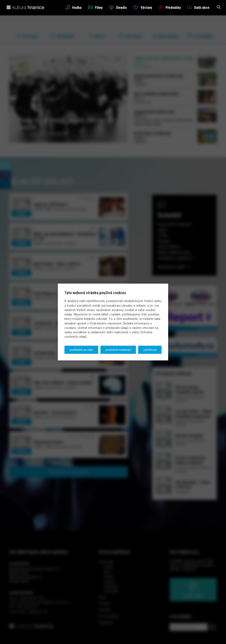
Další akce (198, 7)
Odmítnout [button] (150, 350)
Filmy (95, 7)
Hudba (73, 7)
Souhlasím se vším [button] (81, 350)
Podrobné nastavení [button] (118, 350)
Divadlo (118, 7)
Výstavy (143, 7)
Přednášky (170, 7)
